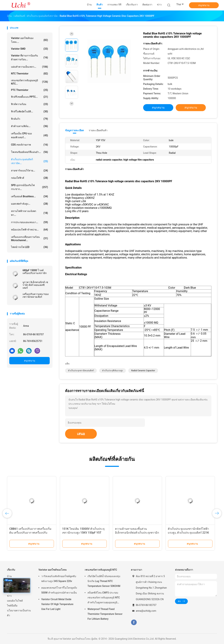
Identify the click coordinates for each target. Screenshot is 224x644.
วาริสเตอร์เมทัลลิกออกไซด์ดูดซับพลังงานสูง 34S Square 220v (59, 579)
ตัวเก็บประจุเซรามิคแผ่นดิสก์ (81, 371)
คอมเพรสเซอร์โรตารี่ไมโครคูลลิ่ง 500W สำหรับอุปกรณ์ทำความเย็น (59, 590)
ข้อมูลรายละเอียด (74, 130)
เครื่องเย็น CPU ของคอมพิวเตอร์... (29, 135)
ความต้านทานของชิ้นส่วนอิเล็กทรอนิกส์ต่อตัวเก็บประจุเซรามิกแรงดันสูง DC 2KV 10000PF (137, 533)
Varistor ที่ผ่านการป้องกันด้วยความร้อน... (29, 57)
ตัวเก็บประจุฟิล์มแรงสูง (113, 371)
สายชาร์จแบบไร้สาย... (29, 171)
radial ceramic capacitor (143, 371)
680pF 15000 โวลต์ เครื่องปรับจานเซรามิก (35, 272)
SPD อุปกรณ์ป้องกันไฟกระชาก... (29, 187)
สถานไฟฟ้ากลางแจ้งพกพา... (29, 213)
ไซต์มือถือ (12, 606)
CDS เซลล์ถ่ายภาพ (29, 145)
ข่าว (9, 596)
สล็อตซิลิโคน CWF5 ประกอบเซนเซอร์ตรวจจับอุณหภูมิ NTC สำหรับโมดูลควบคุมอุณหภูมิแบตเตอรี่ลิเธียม (104, 598)
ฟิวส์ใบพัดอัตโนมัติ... (29, 111)
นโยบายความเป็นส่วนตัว (19, 613)
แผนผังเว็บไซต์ (15, 601)
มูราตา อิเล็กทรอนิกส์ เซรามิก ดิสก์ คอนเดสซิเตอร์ (35, 285)
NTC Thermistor (29, 74)
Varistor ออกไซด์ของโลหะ (53, 570)
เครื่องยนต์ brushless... (29, 196)
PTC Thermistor (29, 90)
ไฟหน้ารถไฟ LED (29, 247)
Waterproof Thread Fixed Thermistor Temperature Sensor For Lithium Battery (105, 614)
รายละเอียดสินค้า (98, 130)
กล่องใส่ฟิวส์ (29, 178)
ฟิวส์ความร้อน (29, 104)
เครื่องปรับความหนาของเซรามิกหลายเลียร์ (36, 295)
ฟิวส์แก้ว (29, 119)
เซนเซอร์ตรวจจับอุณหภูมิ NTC (101, 570)
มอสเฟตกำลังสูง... (29, 204)
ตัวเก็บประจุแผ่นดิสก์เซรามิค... (29, 161)
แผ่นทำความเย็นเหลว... (29, 67)
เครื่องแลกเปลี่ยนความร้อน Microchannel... (29, 239)
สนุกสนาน (204, 5)
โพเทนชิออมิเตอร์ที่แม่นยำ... (29, 152)
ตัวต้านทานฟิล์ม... (29, 126)
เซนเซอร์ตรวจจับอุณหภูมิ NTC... (29, 82)
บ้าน (9, 576)
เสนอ (81, 434)
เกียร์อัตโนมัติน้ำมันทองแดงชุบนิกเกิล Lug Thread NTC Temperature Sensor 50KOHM (104, 581)
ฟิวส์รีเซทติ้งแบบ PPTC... (29, 97)
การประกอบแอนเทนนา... (29, 222)
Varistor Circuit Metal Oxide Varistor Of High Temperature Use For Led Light (57, 604)
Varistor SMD (29, 49)
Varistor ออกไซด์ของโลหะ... (29, 40)
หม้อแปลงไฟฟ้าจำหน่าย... (29, 230)
